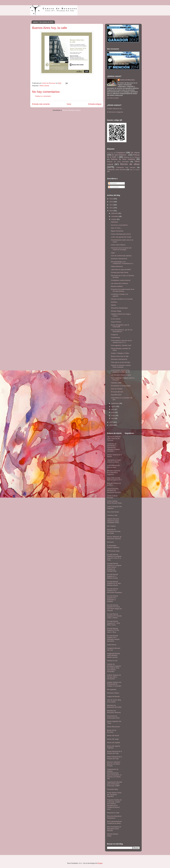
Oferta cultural (44, 86)
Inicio (69, 104)
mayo (113, 415)
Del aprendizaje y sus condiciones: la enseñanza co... (122, 263)
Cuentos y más (112, 515)
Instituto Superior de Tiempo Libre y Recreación (114, 677)
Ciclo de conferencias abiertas (121, 256)
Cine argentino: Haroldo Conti (121, 345)
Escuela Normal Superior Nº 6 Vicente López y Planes (114, 616)
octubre (114, 219)
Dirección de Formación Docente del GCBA (114, 531)
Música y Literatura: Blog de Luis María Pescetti (114, 764)
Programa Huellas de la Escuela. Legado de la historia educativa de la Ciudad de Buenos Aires (114, 805)
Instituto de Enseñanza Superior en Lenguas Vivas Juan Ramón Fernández (114, 668)
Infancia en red (112, 661)
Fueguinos (114, 335)
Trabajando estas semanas (116, 170)
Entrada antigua (95, 104)
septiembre (115, 403)
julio (113, 409)
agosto (114, 406)
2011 (111, 208)
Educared (110, 542)
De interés (135, 153)
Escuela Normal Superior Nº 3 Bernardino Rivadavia (114, 591)
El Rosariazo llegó (113, 551)
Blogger (100, 863)
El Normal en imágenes (115, 112)
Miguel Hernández (117, 231)
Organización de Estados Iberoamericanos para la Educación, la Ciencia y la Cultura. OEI (114, 774)
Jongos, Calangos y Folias (120, 353)
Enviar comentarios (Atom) (72, 110)
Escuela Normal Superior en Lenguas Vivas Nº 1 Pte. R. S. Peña (114, 557)
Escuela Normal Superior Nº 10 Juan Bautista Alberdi (114, 583)
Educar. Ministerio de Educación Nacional (114, 538)
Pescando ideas (113, 789)
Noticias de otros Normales (118, 162)
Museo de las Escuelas (112, 731)
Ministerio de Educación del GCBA (114, 706)
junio (113, 412)
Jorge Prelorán (116, 322)
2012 (111, 205)
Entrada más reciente (41, 104)
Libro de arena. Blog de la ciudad (114, 701)
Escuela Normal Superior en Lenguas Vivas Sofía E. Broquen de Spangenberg (114, 567)
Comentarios (114, 187)
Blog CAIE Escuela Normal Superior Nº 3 (114, 479)
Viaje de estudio (135, 170)
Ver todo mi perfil (113, 98)
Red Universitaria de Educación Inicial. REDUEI (114, 829)
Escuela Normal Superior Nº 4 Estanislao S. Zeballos (113, 599)
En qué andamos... (120, 155)
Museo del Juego (113, 739)
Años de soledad (117, 389)
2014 (111, 199)
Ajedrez (113, 305)
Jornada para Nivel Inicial (119, 272)
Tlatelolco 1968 (116, 383)
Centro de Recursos (127, 80)
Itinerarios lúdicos (113, 693)
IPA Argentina (112, 689)
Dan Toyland (111, 526)
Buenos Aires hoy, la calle (120, 356)
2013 (111, 202)
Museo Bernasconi (113, 727)
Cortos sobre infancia (118, 245)
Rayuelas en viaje (113, 813)
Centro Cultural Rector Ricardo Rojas (114, 502)
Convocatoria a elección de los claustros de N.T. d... (121, 341)
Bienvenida (110, 153)
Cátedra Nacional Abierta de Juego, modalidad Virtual (113, 521)
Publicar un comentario (43, 96)
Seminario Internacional (119, 259)
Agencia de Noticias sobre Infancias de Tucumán (114, 438)
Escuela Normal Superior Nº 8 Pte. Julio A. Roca (113, 630)
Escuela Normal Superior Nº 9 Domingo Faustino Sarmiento (113, 638)
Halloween (114, 222)
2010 (111, 211)
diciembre (115, 213)
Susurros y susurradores (119, 225)
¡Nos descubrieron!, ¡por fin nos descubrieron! (122, 331)
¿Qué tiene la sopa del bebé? (121, 270)
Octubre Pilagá (116, 311)
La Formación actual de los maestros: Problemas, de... (121, 371)
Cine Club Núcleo (113, 512)
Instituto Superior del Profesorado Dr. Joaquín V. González (114, 684)
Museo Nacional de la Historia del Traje (114, 752)
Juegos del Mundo (113, 696)
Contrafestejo (115, 338)
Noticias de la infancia (132, 157)
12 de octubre (116, 319)
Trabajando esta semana (126, 167)
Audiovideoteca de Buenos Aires (113, 466)
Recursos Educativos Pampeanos (114, 817)
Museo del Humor (113, 736)
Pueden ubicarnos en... (115, 109)
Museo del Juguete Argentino (114, 747)
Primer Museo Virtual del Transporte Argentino (114, 795)
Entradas (113, 183)
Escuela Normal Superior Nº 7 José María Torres (114, 623)
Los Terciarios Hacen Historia (121, 375)
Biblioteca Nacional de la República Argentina (114, 473)
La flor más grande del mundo (121, 237)
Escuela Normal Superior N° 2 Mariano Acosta (113, 576)
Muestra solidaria (117, 286)
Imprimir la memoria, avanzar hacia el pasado (121, 366)
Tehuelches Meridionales (119, 308)
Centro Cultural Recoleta (112, 497)
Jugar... (113, 253)
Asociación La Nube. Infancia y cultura (114, 461)
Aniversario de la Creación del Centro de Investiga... (121, 249)
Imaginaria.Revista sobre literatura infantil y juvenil (113, 655)
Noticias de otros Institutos (123, 159)
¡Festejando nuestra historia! (121, 280)
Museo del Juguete (114, 743)
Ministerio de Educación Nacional (114, 712)
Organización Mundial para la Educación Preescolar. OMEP (115, 784)
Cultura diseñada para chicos (121, 234)
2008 (111, 425)
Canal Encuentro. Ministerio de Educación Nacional (114, 491)
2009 (111, 422)
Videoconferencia (117, 266)
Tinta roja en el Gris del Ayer (120, 362)
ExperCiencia (112, 645)
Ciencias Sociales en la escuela (122, 299)
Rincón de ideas (130, 164)
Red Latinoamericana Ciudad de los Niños (114, 822)
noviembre (115, 216)
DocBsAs (114, 302)
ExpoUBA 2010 (116, 395)
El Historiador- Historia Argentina (113, 547)
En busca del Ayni (117, 392)
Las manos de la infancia (119, 283)
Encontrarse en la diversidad (121, 386)
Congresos (120, 153)
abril (113, 418)
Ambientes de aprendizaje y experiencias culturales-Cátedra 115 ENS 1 (113, 447)
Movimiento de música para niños (113, 717)
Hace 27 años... (116, 228)
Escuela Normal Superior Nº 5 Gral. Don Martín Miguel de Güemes (114, 608)
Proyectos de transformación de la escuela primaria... (122, 290)
